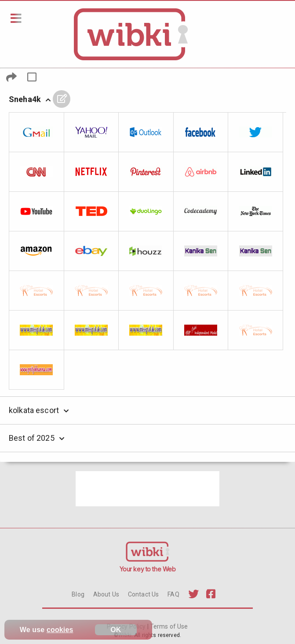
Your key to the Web (148, 569)
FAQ (173, 594)
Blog (78, 594)
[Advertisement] (148, 489)
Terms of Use (168, 626)
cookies (60, 630)
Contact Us (143, 594)
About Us (106, 594)
